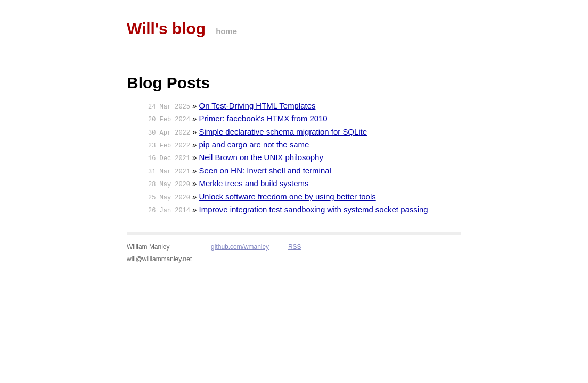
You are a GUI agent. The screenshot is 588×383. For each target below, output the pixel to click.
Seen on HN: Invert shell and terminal (265, 170)
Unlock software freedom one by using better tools (288, 197)
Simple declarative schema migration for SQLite (283, 132)
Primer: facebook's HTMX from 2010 (263, 118)
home (226, 31)
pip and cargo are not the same (254, 144)
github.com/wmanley (240, 247)
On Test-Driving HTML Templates (258, 106)
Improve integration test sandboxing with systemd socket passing (314, 209)
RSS (295, 247)
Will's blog (166, 28)
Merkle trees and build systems (254, 183)
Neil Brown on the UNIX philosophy (261, 157)
